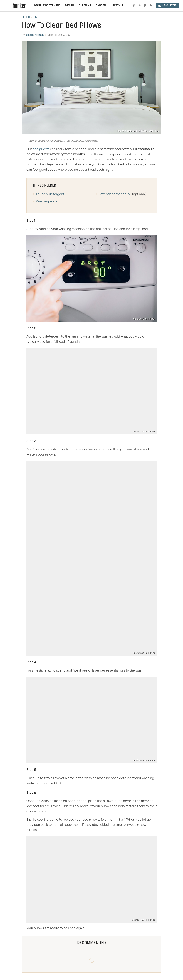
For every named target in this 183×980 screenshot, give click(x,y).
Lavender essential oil (115, 194)
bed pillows (41, 149)
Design (70, 6)
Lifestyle (117, 6)
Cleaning (85, 6)
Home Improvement (47, 6)
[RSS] (151, 6)
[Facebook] (134, 6)
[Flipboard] (145, 6)
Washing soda (47, 202)
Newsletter (167, 6)
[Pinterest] (140, 6)
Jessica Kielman (35, 35)
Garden (101, 6)
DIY (36, 17)
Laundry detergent (50, 194)
